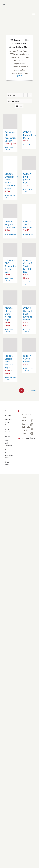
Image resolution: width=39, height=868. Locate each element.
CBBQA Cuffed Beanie (27, 359)
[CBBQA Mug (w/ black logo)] (10, 211)
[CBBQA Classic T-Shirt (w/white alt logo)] (29, 298)
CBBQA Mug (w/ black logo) (10, 224)
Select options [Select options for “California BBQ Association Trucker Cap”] (8, 280)
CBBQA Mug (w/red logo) (27, 178)
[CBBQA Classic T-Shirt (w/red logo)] (10, 298)
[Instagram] (32, 425)
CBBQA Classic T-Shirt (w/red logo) (9, 314)
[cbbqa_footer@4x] (11, 11)
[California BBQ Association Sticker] (10, 122)
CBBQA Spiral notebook (28, 224)
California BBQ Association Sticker (11, 136)
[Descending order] (30, 95)
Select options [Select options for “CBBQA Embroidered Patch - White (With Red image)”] (8, 196)
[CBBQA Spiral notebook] (29, 211)
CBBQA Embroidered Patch (30, 135)
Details (14, 148)
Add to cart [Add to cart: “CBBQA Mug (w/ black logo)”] (8, 235)
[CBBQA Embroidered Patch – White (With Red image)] (10, 163)
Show (13, 101)
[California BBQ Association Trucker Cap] (10, 250)
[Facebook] (32, 421)
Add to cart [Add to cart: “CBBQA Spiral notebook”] (27, 235)
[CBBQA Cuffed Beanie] (29, 345)
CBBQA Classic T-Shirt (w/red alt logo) (10, 362)
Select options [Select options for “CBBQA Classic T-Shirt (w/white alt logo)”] (27, 331)
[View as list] (21, 106)
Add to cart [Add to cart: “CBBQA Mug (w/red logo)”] (27, 190)
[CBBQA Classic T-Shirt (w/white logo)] (29, 250)
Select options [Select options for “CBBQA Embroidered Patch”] (27, 146)
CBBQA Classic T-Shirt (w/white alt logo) (28, 314)
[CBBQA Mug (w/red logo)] (29, 163)
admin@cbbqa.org (22, 438)
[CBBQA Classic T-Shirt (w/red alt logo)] (10, 345)
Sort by (12, 95)
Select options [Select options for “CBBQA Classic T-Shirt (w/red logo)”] (8, 331)
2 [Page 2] (28, 391)
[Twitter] (32, 429)
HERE (19, 76)
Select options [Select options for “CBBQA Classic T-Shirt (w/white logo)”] (27, 283)
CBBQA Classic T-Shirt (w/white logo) (28, 266)
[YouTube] (32, 434)
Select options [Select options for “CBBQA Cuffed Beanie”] (27, 370)
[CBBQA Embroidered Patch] (29, 122)
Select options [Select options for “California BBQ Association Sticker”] (8, 149)
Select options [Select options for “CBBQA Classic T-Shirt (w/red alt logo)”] (8, 378)
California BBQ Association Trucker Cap (11, 266)
